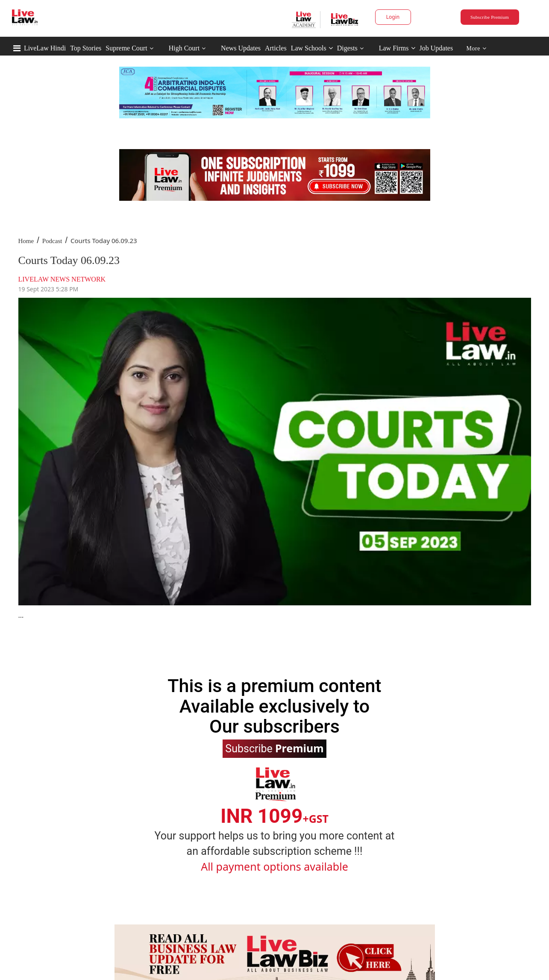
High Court (184, 48)
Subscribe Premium (490, 17)
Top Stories (86, 48)
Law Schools (312, 48)
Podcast (52, 241)
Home (26, 241)
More (477, 48)
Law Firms (397, 48)
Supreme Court (126, 48)
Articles (276, 48)
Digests (347, 48)
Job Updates (436, 48)
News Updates (241, 48)
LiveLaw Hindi (45, 48)
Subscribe (274, 748)
